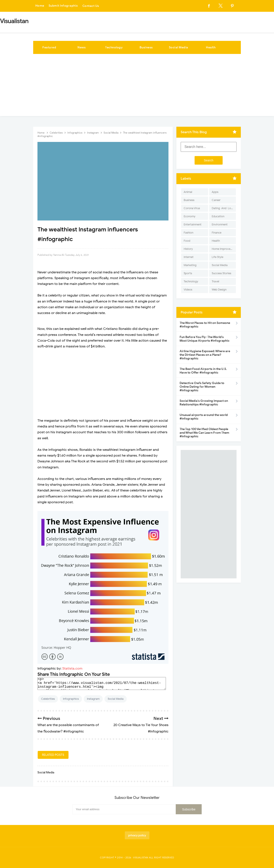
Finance (217, 233)
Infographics (71, 699)
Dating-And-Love (223, 208)
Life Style (217, 257)
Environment (220, 224)
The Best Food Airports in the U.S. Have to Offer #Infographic (203, 371)
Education (218, 216)
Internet (189, 257)
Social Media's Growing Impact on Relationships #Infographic (204, 403)
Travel (215, 281)
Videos (188, 290)
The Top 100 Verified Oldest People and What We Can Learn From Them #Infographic (204, 433)
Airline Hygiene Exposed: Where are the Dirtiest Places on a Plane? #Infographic (205, 355)
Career (216, 200)
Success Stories (221, 273)
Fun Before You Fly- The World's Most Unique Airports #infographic (205, 339)
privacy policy (137, 835)
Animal (188, 192)
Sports (188, 273)
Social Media (179, 47)
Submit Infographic (63, 6)
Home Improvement (224, 249)
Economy (190, 216)
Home (40, 6)
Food (187, 241)
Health (211, 47)
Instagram (93, 699)
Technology (114, 47)
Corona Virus (192, 208)
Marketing (190, 265)
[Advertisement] (137, 86)
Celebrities (48, 699)
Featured (49, 47)
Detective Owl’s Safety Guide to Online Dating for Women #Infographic (202, 387)
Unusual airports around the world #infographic (204, 417)
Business (146, 47)
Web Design (219, 290)
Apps (215, 192)
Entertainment (193, 224)
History (188, 249)
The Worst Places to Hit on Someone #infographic (205, 325)
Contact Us (91, 6)
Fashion (188, 233)
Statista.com (72, 668)
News (82, 47)
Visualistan (141, 858)
